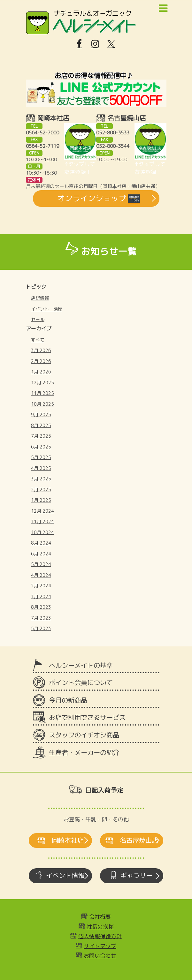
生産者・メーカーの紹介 (84, 753)
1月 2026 (41, 372)
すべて (38, 340)
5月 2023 (41, 628)
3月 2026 (41, 350)
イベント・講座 (47, 309)
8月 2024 (41, 543)
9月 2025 (41, 415)
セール (38, 319)
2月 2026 (41, 361)
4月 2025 (41, 468)
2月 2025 (41, 490)
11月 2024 (42, 521)
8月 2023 (41, 607)
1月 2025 (41, 500)
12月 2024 (42, 511)
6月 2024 (41, 554)
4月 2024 (41, 575)
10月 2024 (42, 532)
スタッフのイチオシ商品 (84, 735)
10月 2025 (42, 404)
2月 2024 (41, 586)
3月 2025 (41, 479)
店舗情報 (40, 298)
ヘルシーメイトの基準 (81, 665)
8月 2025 (41, 425)
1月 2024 (41, 596)
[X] (111, 44)
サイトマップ (100, 946)
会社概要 (100, 917)
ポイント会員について (81, 683)
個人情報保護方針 (100, 936)
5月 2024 (41, 564)
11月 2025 (42, 393)
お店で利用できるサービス (87, 717)
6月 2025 (41, 447)
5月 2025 (41, 457)
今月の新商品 (68, 700)
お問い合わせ (100, 956)
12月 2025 (42, 383)
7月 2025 (41, 436)
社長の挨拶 (100, 927)
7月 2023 (41, 618)
